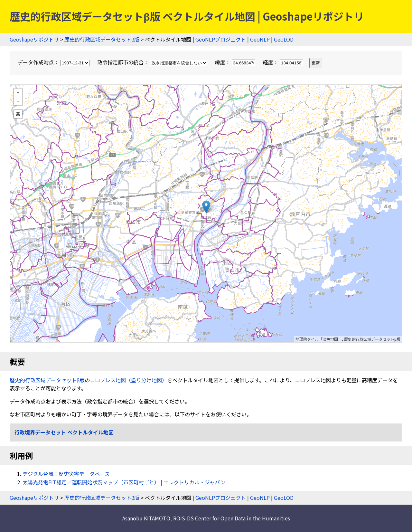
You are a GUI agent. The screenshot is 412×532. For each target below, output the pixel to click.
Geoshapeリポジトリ (34, 39)
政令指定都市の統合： (153, 62)
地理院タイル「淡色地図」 (319, 339)
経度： (284, 62)
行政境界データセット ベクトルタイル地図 (64, 432)
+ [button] (18, 93)
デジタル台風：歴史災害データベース (66, 474)
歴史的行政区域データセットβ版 (102, 39)
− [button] (18, 101)
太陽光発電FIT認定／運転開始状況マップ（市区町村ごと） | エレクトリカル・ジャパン (124, 482)
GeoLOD (284, 39)
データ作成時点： (54, 62)
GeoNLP (260, 39)
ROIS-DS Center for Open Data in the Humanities (232, 518)
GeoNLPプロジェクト (221, 39)
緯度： (236, 62)
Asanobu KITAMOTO (146, 518)
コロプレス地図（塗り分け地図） (128, 380)
